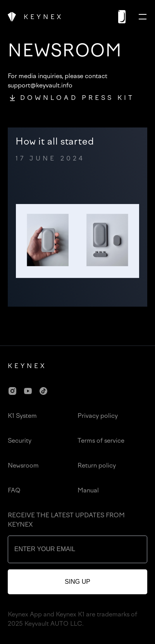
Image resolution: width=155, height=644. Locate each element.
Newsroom (23, 465)
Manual (88, 490)
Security (20, 441)
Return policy (97, 465)
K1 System (22, 416)
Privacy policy (98, 416)
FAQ (14, 490)
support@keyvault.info (40, 85)
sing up (77, 582)
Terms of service (101, 441)
